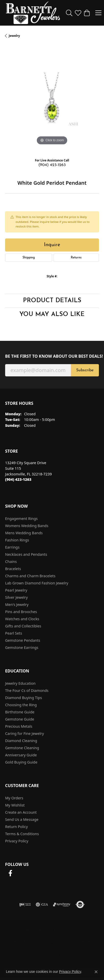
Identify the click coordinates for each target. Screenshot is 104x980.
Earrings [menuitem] (12, 547)
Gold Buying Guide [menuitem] (21, 762)
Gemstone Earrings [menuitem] (22, 647)
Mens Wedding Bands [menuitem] (24, 533)
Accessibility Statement (72, 941)
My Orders (14, 798)
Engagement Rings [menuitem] (21, 519)
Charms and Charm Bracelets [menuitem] (30, 576)
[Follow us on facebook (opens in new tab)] (10, 873)
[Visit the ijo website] (25, 905)
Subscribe (85, 370)
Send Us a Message (22, 819)
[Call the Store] (18, 479)
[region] (52, 99)
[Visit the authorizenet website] (80, 905)
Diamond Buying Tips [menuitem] (24, 698)
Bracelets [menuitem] (13, 569)
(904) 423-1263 (52, 165)
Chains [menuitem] (11, 562)
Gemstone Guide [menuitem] (20, 719)
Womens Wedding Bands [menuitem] (27, 526)
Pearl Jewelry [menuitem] (16, 590)
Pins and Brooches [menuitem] (21, 612)
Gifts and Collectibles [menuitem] (23, 626)
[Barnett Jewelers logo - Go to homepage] (33, 13)
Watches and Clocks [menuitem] (22, 619)
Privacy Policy (17, 841)
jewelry (14, 36)
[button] (69, 13)
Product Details (52, 301)
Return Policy (16, 827)
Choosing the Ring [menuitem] (21, 705)
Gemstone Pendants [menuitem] (23, 640)
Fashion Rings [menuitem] (17, 540)
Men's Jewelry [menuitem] (17, 605)
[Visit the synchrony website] (62, 905)
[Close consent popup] (96, 972)
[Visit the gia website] (42, 905)
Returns (76, 258)
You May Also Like (52, 314)
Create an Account (21, 812)
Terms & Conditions (22, 834)
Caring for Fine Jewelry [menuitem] (25, 733)
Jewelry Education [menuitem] (20, 683)
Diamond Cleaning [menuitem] (21, 741)
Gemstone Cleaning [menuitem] (22, 748)
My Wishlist (15, 805)
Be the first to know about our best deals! (52, 356)
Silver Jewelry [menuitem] (16, 597)
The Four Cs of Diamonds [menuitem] (27, 690)
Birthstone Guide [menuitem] (20, 712)
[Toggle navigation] (98, 13)
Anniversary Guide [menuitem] (21, 755)
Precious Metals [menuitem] (19, 726)
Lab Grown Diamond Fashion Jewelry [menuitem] (37, 583)
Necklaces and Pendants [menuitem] (26, 554)
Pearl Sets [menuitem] (14, 633)
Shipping (29, 258)
